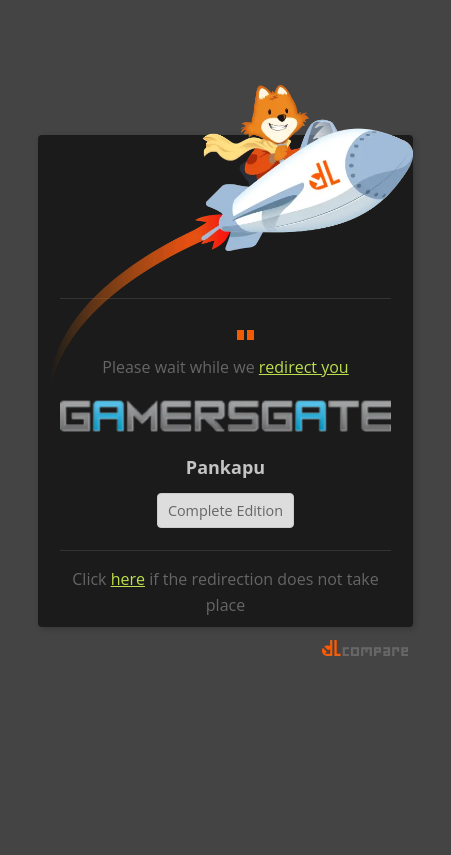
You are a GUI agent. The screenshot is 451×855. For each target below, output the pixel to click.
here (128, 579)
